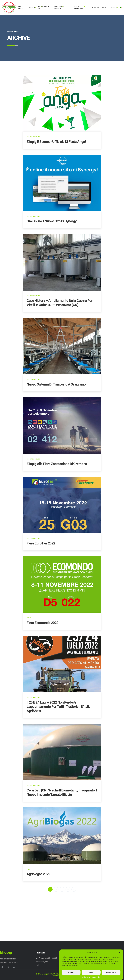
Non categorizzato (33, 137)
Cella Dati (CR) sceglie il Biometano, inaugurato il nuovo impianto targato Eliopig (62, 793)
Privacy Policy (96, 977)
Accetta (71, 972)
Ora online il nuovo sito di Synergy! (52, 221)
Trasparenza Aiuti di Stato (9, 962)
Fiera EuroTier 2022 (41, 543)
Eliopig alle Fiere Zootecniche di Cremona (57, 464)
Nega (91, 972)
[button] (119, 953)
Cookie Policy (86, 977)
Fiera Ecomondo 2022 (42, 623)
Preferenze (111, 972)
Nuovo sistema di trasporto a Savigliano (56, 384)
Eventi (29, 618)
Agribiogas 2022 (38, 874)
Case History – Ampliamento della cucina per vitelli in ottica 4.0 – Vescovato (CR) (60, 303)
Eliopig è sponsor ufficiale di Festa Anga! (56, 142)
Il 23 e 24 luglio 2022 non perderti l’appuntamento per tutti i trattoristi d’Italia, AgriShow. (59, 707)
